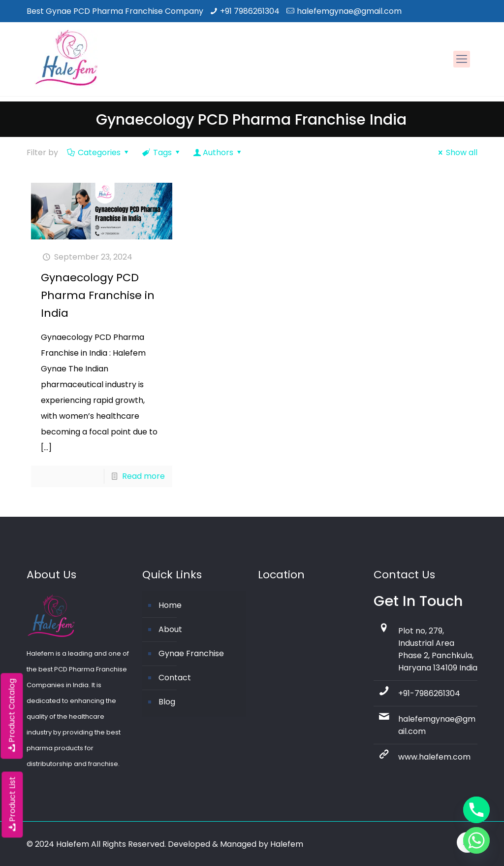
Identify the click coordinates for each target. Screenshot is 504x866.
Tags (162, 152)
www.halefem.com (434, 757)
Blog (167, 702)
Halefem (287, 844)
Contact (175, 678)
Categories (99, 152)
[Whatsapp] (476, 840)
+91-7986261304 (429, 693)
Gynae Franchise (191, 653)
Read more (143, 476)
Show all (456, 152)
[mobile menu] (462, 59)
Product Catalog (12, 716)
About (170, 629)
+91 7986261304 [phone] (250, 11)
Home (170, 605)
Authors (218, 152)
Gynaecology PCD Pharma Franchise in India (98, 295)
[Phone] (476, 810)
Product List (12, 804)
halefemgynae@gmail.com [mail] (349, 11)
